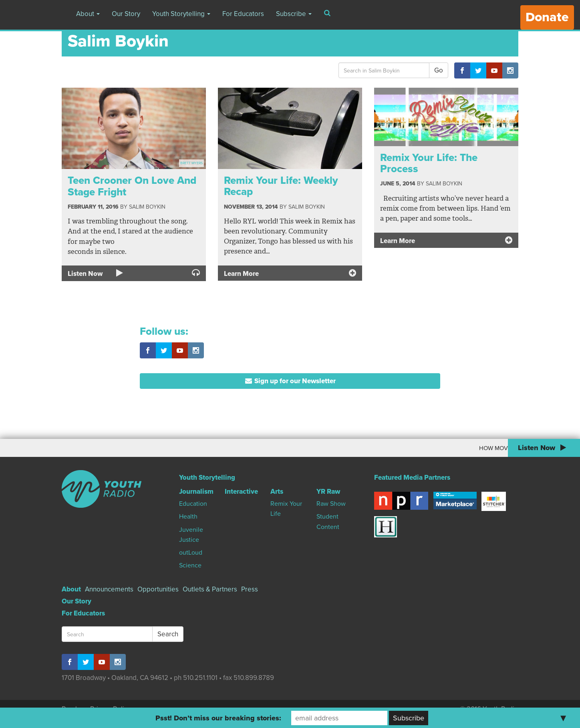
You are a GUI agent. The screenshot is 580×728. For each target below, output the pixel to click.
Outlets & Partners (210, 589)
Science (190, 565)
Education (193, 504)
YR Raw (328, 492)
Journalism (196, 492)
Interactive (241, 492)
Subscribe (294, 14)
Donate (547, 17)
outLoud (191, 553)
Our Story (126, 14)
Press (250, 589)
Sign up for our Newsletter (290, 381)
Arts (277, 492)
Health (188, 517)
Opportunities (158, 589)
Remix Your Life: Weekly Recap (281, 186)
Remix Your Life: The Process (429, 163)
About (88, 14)
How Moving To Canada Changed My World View (428, 448)
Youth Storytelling (181, 14)
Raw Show (331, 504)
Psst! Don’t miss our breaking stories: (218, 718)
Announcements (109, 589)
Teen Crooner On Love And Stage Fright (132, 186)
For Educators (243, 14)
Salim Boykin (147, 207)
